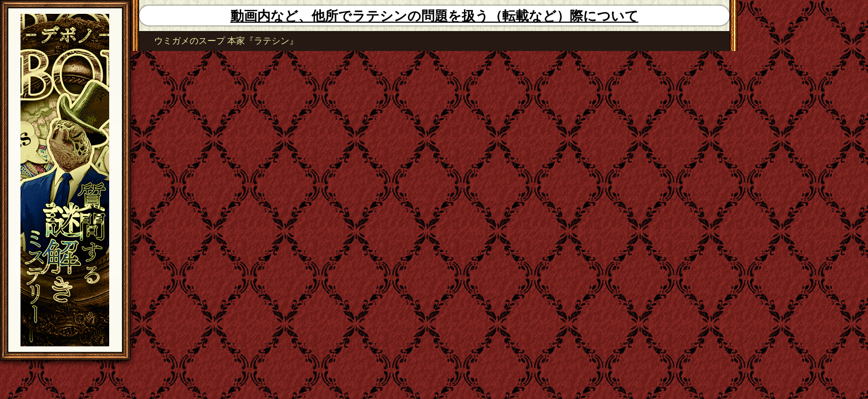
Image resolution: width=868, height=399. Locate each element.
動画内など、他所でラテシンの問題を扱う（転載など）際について (435, 16)
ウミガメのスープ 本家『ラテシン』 (226, 41)
